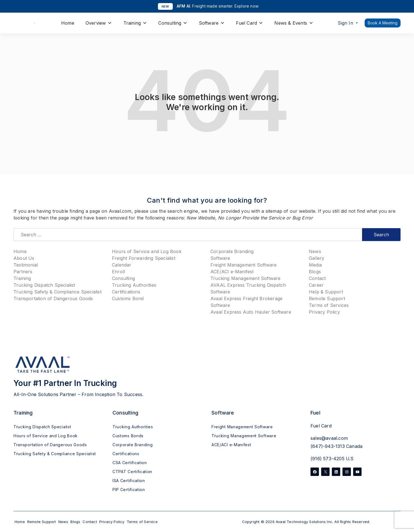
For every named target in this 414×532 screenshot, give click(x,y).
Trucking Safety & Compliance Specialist (58, 292)
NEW (165, 6)
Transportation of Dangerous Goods (53, 299)
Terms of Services (329, 305)
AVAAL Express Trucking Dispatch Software (248, 288)
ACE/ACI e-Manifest (232, 272)
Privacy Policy (324, 312)
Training (135, 23)
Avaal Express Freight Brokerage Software (246, 302)
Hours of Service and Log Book (147, 251)
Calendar (122, 265)
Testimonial (26, 265)
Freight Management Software (243, 265)
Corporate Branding (232, 251)
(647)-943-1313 (328, 446)
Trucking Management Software (246, 278)
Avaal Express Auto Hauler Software (251, 312)
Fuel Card (249, 23)
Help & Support (326, 292)
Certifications (126, 292)
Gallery (317, 258)
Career (316, 285)
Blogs (315, 272)
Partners (23, 272)
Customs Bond (128, 299)
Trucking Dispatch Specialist (44, 285)
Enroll (118, 272)
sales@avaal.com (329, 438)
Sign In (345, 23)
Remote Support (327, 299)
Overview (99, 23)
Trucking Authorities (134, 285)
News (315, 251)
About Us (24, 258)
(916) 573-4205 (327, 459)
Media (315, 265)
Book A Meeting (383, 23)
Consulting (173, 23)
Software (212, 23)
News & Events (294, 23)
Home (68, 23)
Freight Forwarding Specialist (144, 258)
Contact (317, 278)
